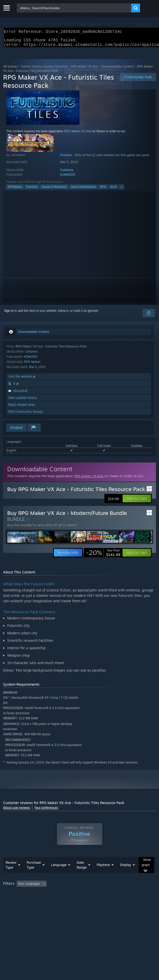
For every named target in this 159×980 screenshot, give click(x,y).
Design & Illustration (54, 190)
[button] (137, 502)
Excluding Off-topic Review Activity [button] (81, 894)
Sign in (9, 314)
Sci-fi (113, 190)
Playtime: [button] (120, 894)
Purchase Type (34, 875)
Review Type (11, 875)
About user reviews (17, 811)
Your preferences (46, 811)
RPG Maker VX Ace (85, 69)
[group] (79, 897)
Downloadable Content (117, 69)
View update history (23, 401)
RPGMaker (15, 190)
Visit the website (22, 379)
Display (126, 875)
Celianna (67, 173)
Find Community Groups (26, 415)
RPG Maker (32, 365)
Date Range (82, 875)
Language (59, 875)
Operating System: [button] (68, 901)
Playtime (103, 875)
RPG (103, 190)
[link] (103, 556)
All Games (10, 69)
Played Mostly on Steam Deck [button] (25, 901)
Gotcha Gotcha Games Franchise (44, 69)
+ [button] (121, 190)
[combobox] (74, 8)
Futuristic (32, 190)
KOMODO (68, 178)
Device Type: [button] (134, 901)
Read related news (22, 408)
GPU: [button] (112, 901)
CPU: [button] (95, 901)
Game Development (83, 190)
